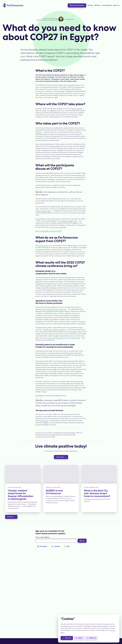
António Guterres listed (43, 211)
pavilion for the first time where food (54, 309)
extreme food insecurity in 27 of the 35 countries (64, 338)
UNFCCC (39, 132)
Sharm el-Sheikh (77, 109)
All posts (11, 517)
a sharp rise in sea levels (58, 227)
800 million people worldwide (55, 330)
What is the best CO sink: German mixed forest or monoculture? (97, 493)
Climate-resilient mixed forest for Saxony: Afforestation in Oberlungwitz (21, 495)
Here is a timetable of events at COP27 (49, 231)
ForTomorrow (43, 246)
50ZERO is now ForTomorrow (54, 492)
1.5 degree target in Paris (69, 221)
